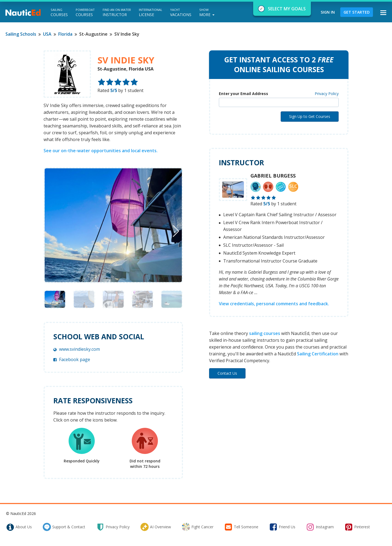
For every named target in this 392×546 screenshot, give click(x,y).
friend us (282, 527)
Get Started (357, 12)
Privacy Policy (327, 94)
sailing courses (265, 333)
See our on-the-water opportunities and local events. (101, 151)
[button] (176, 231)
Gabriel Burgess (273, 176)
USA (47, 34)
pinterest (357, 527)
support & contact (64, 527)
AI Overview (156, 527)
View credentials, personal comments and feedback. (274, 304)
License (151, 12)
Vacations (181, 12)
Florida (65, 34)
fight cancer (198, 527)
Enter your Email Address (244, 94)
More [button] (207, 12)
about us (19, 527)
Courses (59, 12)
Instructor (117, 12)
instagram (320, 527)
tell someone (241, 527)
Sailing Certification (318, 354)
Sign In (328, 12)
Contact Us (227, 373)
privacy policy (113, 527)
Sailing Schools (21, 34)
